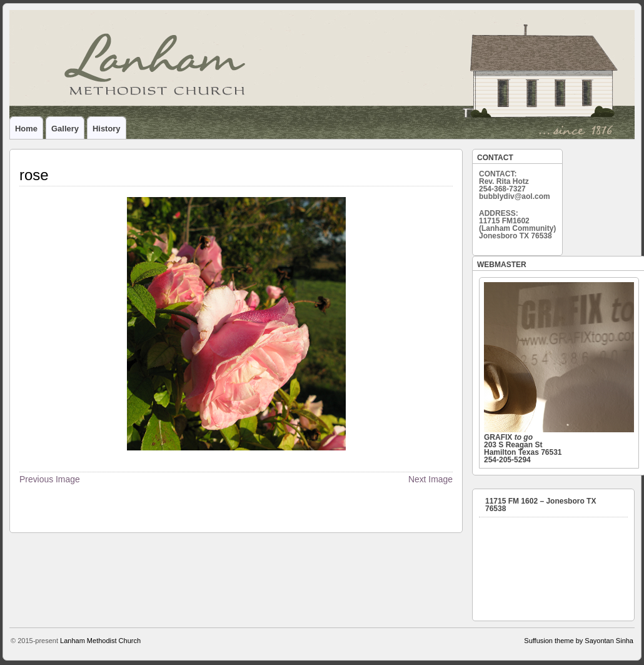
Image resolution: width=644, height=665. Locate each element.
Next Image (430, 479)
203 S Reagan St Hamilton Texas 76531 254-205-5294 (559, 373)
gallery (65, 129)
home (26, 129)
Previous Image (50, 479)
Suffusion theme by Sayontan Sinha (579, 641)
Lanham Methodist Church (100, 641)
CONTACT (495, 158)
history (107, 129)
